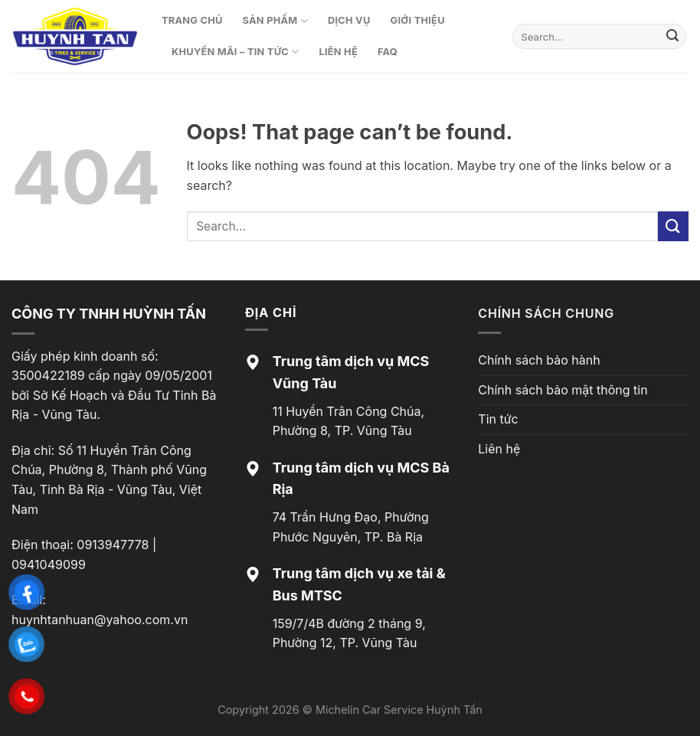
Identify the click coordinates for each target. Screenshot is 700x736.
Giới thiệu (418, 20)
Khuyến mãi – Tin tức (235, 52)
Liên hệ (338, 52)
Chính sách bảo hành (539, 360)
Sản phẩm (275, 21)
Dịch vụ (349, 20)
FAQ (388, 52)
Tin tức (498, 419)
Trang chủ (192, 20)
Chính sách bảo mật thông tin (563, 390)
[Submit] (672, 37)
